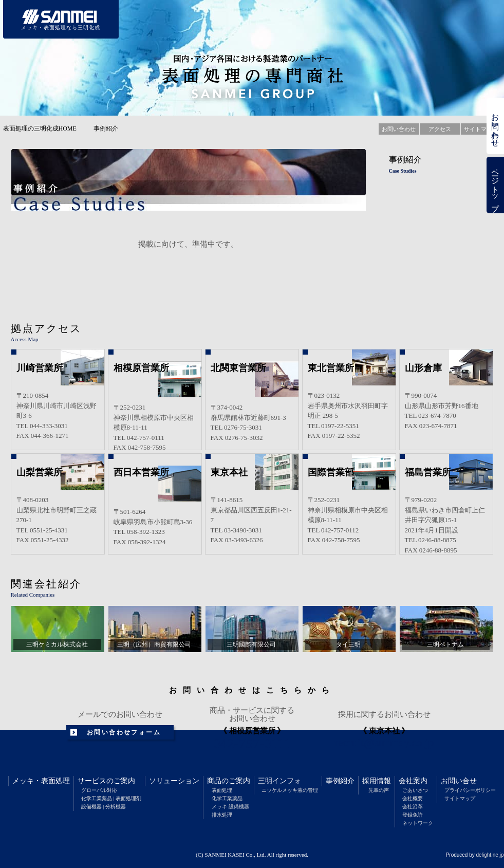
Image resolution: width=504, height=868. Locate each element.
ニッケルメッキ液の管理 (290, 790)
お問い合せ (459, 781)
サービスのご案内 (106, 781)
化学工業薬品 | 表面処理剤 (111, 798)
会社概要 (413, 798)
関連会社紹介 (46, 584)
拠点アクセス (46, 328)
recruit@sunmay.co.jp (384, 743)
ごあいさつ (415, 790)
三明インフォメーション (336, 19)
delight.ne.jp (490, 855)
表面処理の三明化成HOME (40, 128)
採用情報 (377, 781)
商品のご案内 (229, 781)
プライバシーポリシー (470, 790)
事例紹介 (340, 781)
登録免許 (413, 815)
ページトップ (495, 185)
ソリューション (174, 781)
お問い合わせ (495, 126)
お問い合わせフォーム (124, 732)
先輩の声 (379, 790)
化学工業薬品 (227, 798)
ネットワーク (418, 823)
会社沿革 (413, 807)
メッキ (23, 781)
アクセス (440, 129)
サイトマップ (460, 798)
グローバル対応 (99, 790)
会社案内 (413, 781)
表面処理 (55, 781)
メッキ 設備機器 (230, 807)
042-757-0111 (252, 744)
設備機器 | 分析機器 (104, 807)
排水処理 (222, 815)
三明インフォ (279, 781)
